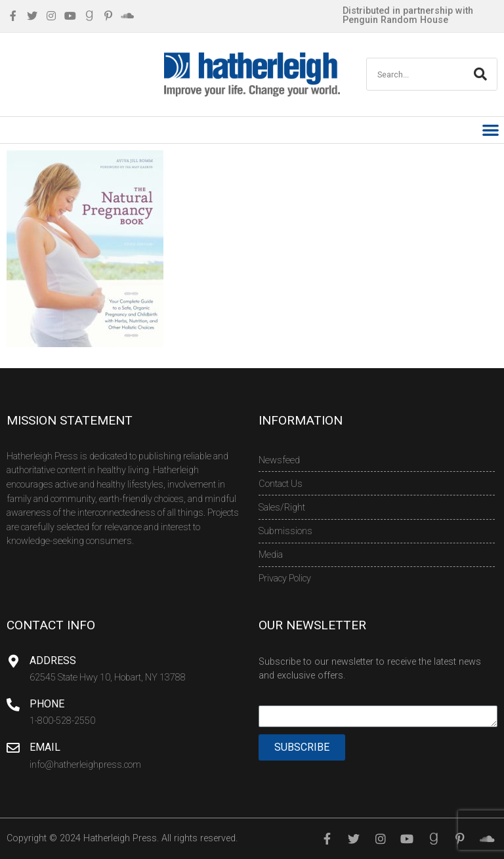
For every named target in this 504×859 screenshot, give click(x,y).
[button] (491, 130)
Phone (47, 704)
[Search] (480, 74)
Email (45, 747)
